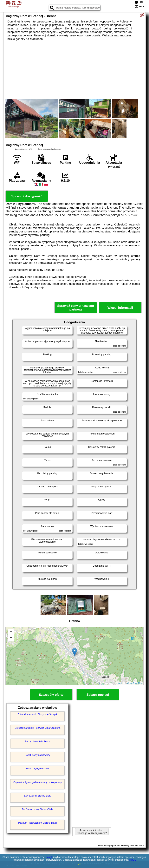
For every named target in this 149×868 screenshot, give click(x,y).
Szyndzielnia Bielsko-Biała (37, 796)
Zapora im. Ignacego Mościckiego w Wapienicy (38, 782)
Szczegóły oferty (51, 695)
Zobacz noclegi (98, 695)
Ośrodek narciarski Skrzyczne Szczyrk (37, 714)
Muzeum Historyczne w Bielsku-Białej (38, 823)
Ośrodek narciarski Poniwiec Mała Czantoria (38, 728)
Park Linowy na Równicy (38, 755)
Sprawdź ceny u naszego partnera (76, 308)
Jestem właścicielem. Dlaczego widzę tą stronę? (92, 832)
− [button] (11, 638)
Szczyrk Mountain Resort (38, 742)
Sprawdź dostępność (27, 196)
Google (49, 857)
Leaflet (120, 683)
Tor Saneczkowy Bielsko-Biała (37, 809)
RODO (133, 860)
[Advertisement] (74, 70)
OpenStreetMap (135, 683)
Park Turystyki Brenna (38, 769)
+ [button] (11, 632)
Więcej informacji (120, 308)
